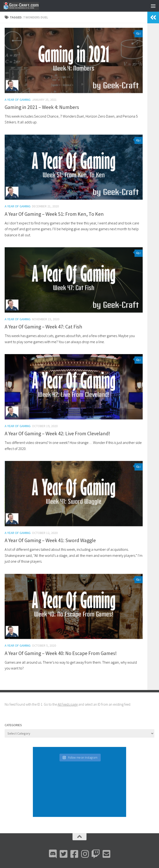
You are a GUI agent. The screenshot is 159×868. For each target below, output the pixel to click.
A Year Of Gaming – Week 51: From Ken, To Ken (54, 214)
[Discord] (53, 854)
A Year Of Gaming (18, 100)
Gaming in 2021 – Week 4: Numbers (42, 107)
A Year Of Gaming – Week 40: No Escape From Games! (61, 653)
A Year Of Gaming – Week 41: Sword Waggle (50, 540)
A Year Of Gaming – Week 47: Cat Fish (43, 327)
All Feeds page (68, 704)
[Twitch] (96, 854)
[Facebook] (74, 854)
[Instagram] (85, 854)
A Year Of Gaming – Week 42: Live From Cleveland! (57, 433)
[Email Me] (106, 854)
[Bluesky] (63, 854)
